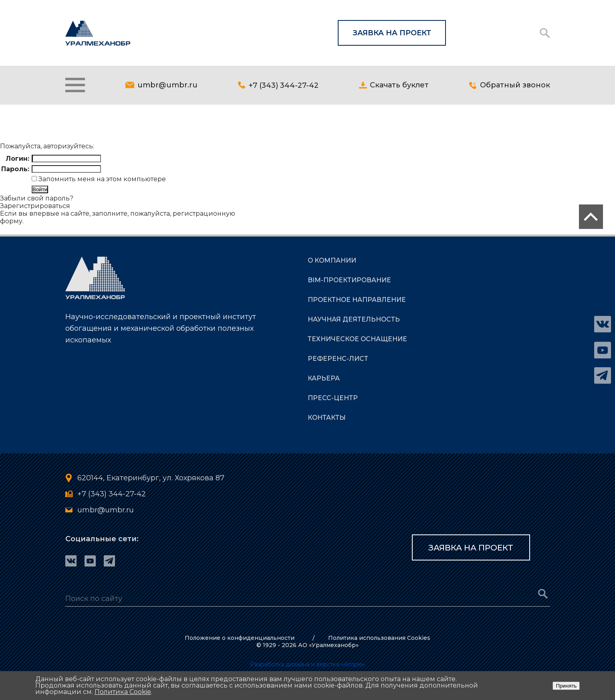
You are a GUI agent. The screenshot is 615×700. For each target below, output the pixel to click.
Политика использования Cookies (380, 638)
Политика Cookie (123, 692)
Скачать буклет (399, 85)
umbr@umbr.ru (167, 85)
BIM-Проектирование (350, 281)
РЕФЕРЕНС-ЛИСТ (338, 359)
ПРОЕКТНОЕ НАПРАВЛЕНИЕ (357, 300)
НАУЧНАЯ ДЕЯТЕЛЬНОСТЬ (354, 320)
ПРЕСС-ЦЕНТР (333, 399)
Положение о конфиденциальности (238, 638)
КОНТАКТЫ (327, 418)
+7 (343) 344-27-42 (284, 85)
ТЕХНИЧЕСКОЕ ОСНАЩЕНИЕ (358, 340)
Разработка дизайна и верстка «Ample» (307, 664)
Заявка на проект (392, 33)
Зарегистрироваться (35, 207)
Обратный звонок (515, 85)
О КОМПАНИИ (332, 261)
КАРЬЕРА (324, 379)
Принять (566, 686)
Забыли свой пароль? (37, 199)
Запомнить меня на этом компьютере (101, 180)
